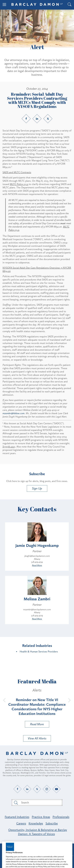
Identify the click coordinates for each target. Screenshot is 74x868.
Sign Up (37, 488)
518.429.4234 (37, 562)
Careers (21, 823)
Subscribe (52, 823)
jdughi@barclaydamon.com (37, 556)
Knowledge (36, 823)
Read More (37, 565)
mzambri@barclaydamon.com (37, 610)
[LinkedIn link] (37, 119)
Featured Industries (17, 817)
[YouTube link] (57, 789)
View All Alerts (37, 738)
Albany (37, 559)
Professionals (61, 817)
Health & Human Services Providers (39, 651)
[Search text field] (40, 803)
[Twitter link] (48, 119)
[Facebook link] (26, 119)
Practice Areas (41, 817)
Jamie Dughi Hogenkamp (37, 545)
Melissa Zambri (37, 599)
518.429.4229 (37, 615)
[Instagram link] (47, 789)
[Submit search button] (16, 803)
